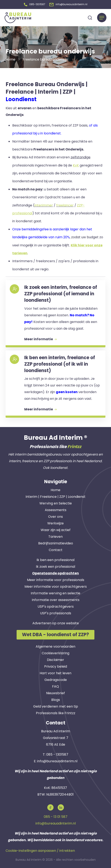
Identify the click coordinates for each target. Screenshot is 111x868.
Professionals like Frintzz (56, 712)
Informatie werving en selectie (55, 592)
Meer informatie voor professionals (56, 579)
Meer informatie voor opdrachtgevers (56, 586)
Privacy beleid (56, 666)
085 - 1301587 (57, 754)
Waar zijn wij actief (56, 529)
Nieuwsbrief (55, 692)
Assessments (56, 509)
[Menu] (102, 17)
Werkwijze (55, 522)
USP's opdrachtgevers (56, 606)
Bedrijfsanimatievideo (56, 542)
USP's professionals (56, 612)
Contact (56, 549)
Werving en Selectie (56, 502)
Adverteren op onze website (56, 622)
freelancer (65, 204)
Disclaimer (55, 659)
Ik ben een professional (55, 559)
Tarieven (55, 536)
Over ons (55, 516)
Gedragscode (56, 679)
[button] (35, 4)
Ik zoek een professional (55, 566)
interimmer (44, 204)
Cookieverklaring (55, 653)
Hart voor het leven (55, 672)
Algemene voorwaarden (55, 646)
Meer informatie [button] (40, 338)
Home (55, 489)
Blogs (56, 699)
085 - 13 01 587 (56, 816)
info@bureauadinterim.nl (57, 760)
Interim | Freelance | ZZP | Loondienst (55, 496)
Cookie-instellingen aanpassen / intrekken (40, 850)
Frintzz (74, 446)
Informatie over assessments (56, 599)
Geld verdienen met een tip (56, 706)
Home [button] (10, 59)
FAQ (55, 686)
